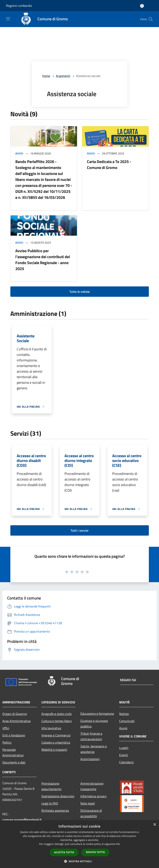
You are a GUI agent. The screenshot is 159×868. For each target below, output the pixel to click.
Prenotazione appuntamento (51, 786)
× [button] (155, 825)
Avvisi (19, 153)
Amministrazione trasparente (92, 786)
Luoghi (124, 748)
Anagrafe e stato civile (57, 714)
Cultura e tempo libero (57, 721)
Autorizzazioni (90, 759)
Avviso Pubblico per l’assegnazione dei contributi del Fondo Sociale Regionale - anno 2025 (43, 260)
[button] (80, 861)
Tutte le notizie (80, 292)
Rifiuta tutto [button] (95, 852)
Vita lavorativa (51, 728)
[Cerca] (151, 19)
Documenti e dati (14, 762)
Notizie (124, 714)
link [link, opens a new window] (118, 844)
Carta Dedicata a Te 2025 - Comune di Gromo (109, 165)
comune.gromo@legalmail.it (22, 820)
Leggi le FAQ (50, 803)
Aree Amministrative (17, 721)
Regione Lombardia (19, 6)
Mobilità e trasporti (54, 750)
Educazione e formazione (97, 714)
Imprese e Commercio (56, 735)
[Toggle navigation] (8, 19)
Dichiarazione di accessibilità (91, 813)
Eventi (124, 755)
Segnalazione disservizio (58, 796)
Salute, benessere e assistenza (94, 749)
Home (46, 76)
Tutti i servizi (79, 530)
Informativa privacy (94, 796)
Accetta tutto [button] (64, 852)
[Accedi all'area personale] (142, 6)
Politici (7, 742)
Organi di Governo (15, 714)
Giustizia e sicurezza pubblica (94, 723)
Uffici (6, 728)
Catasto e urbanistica (56, 742)
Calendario (126, 762)
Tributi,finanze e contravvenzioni (91, 736)
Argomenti (63, 76)
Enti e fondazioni (14, 735)
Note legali (88, 803)
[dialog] (79, 844)
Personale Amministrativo (13, 752)
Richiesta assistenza (55, 810)
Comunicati (127, 721)
